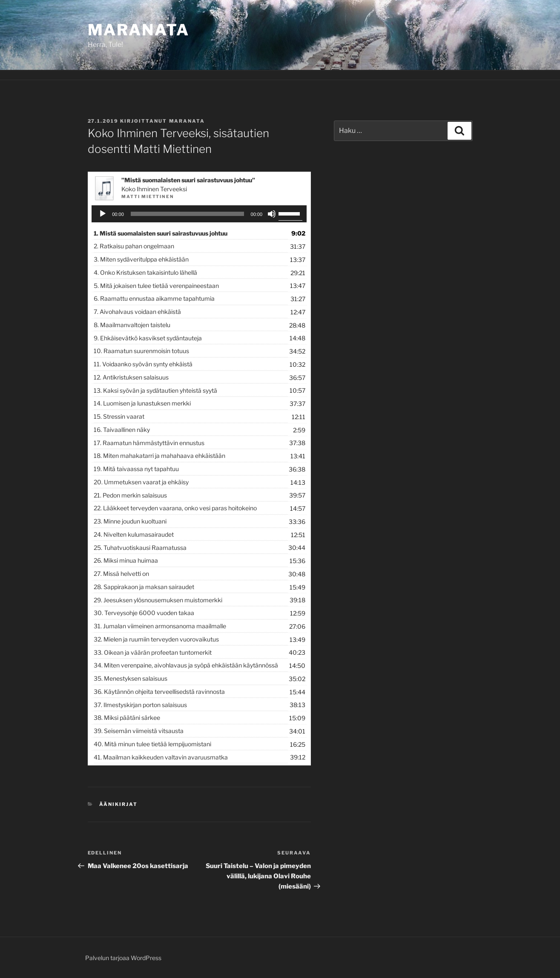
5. (156, 286)
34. (186, 665)
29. (158, 600)
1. (161, 233)
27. (121, 574)
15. (119, 416)
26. (126, 560)
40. (152, 744)
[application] (199, 214)
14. (142, 403)
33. (153, 652)
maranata (187, 121)
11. (143, 364)
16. (122, 430)
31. (160, 626)
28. (144, 587)
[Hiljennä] (272, 214)
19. (136, 469)
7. (137, 312)
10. (141, 351)
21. (130, 495)
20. (141, 482)
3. (141, 259)
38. (127, 718)
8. (132, 325)
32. (156, 639)
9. (148, 338)
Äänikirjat (118, 804)
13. (155, 390)
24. (134, 534)
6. (154, 298)
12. (131, 377)
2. (134, 246)
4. (145, 272)
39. (139, 731)
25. (140, 548)
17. (149, 443)
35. (131, 678)
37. (140, 705)
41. (161, 757)
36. (159, 692)
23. (130, 521)
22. (175, 508)
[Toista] (103, 214)
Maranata (139, 30)
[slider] (187, 214)
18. (159, 456)
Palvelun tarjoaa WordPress (123, 958)
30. (144, 613)
